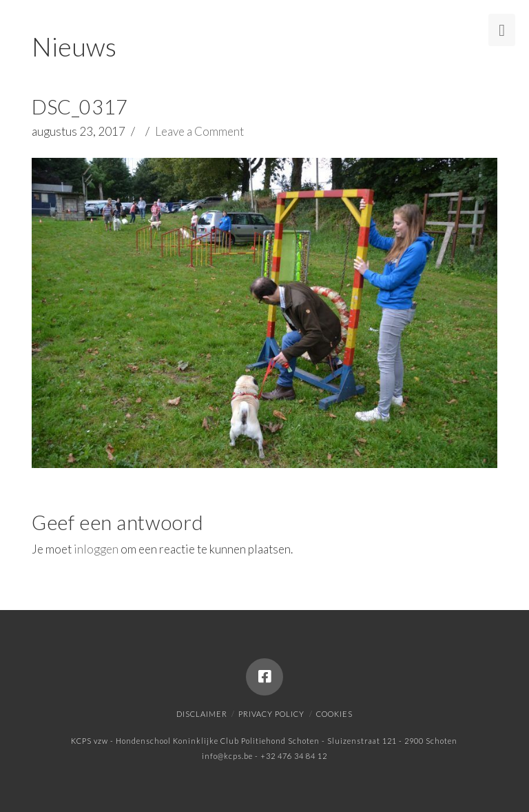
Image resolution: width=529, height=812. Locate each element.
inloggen (96, 549)
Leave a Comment (199, 131)
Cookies (334, 714)
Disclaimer (202, 714)
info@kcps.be (227, 756)
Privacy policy (271, 714)
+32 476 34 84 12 (294, 756)
